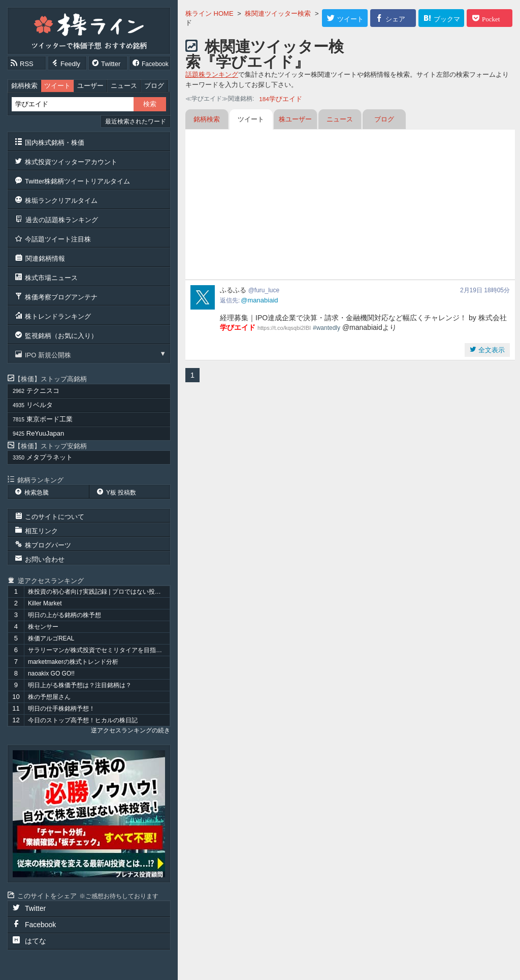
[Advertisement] (350, 206)
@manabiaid (259, 300)
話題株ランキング (212, 74)
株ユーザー (295, 119)
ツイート (57, 86)
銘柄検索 (24, 86)
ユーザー (90, 86)
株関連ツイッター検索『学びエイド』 (265, 54)
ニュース (124, 86)
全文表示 (491, 350)
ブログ (154, 86)
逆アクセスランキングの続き (131, 730)
